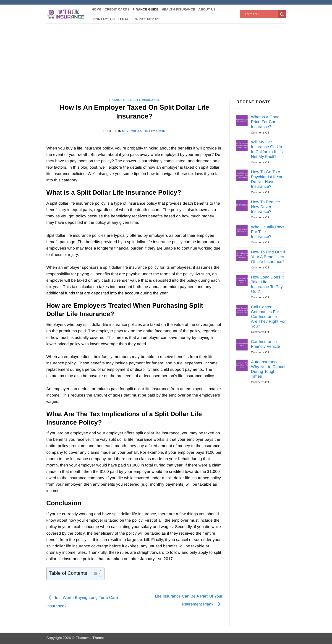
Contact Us (104, 19)
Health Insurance (179, 9)
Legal (125, 19)
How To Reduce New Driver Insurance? (265, 207)
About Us (207, 9)
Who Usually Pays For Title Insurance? (268, 232)
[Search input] (260, 14)
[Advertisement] (166, 58)
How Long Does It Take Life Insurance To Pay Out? (267, 284)
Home (97, 9)
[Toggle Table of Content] (95, 574)
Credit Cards (117, 9)
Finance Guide (146, 9)
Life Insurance (147, 100)
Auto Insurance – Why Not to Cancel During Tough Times (268, 369)
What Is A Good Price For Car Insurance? (265, 122)
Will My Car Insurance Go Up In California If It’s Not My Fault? (267, 149)
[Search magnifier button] (282, 14)
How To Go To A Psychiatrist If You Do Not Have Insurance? (267, 179)
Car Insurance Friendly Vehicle (265, 344)
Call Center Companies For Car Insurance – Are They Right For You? (268, 317)
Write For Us (147, 19)
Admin (160, 131)
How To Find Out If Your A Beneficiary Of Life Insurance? (268, 257)
